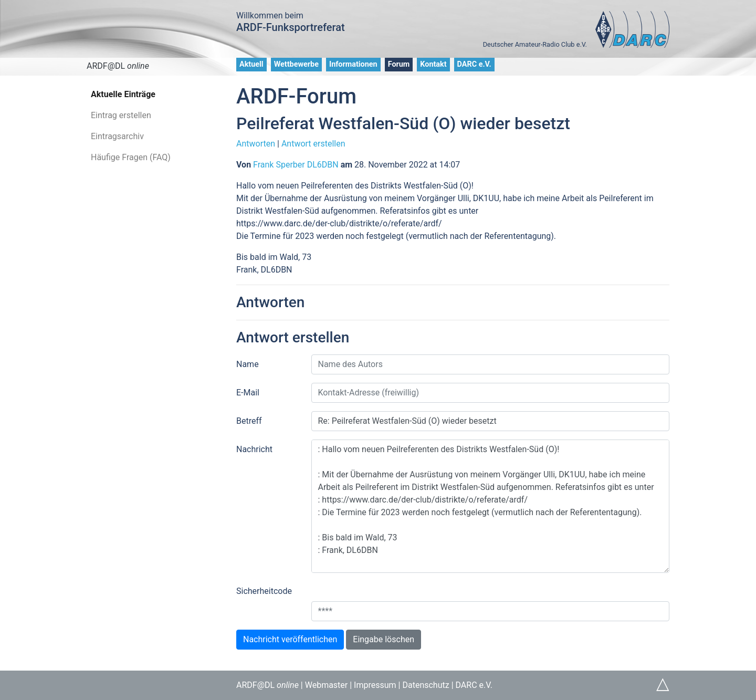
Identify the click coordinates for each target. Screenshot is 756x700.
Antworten (256, 144)
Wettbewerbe (296, 64)
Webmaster (327, 685)
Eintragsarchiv (117, 136)
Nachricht (254, 449)
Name (248, 364)
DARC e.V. (474, 64)
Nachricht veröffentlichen (290, 639)
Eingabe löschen (384, 639)
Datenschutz (426, 685)
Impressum (375, 685)
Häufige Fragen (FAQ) (131, 157)
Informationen (353, 64)
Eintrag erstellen (121, 115)
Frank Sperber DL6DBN (296, 165)
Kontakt (433, 64)
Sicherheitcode (264, 591)
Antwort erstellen (313, 144)
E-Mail (248, 393)
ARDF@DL (118, 66)
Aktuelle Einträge (123, 94)
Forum (399, 64)
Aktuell (251, 64)
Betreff (249, 421)
